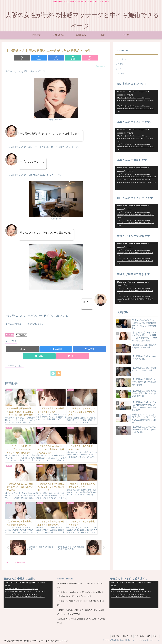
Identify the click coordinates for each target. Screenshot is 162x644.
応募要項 (119, 64)
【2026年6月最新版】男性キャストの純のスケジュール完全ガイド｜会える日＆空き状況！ (81, 612)
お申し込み (120, 74)
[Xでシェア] (22, 58)
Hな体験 (10, 335)
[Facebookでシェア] (39, 58)
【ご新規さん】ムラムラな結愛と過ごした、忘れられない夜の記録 (81, 621)
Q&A (148, 636)
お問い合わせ (127, 636)
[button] (90, 58)
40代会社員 (21, 335)
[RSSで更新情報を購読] (59, 373)
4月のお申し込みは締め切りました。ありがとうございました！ (80, 585)
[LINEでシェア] (73, 58)
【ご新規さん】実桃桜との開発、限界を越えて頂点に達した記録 (81, 603)
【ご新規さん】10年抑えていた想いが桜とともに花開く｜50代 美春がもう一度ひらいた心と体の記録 (80, 594)
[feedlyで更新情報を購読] (53, 373)
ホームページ (121, 59)
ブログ (118, 69)
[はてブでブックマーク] (56, 58)
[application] (137, 102)
